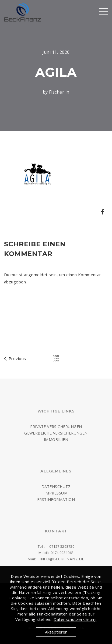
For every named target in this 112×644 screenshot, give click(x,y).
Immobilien (56, 440)
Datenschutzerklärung (75, 619)
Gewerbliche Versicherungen (56, 433)
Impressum (56, 493)
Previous (15, 358)
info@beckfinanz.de (62, 559)
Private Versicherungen (56, 427)
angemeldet (36, 275)
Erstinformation (56, 499)
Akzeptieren (56, 632)
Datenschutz (56, 487)
